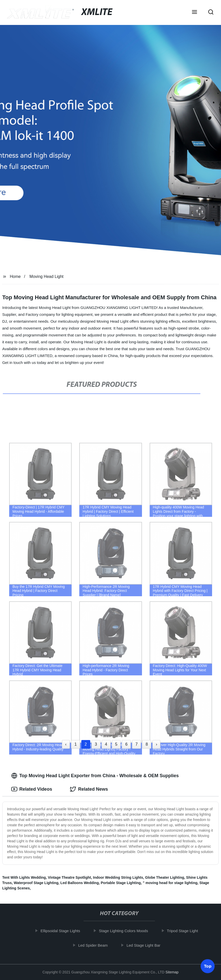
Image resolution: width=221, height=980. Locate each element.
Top (208, 966)
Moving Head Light (47, 276)
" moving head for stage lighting (170, 883)
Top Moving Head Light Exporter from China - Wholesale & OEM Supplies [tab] (95, 776)
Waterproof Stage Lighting (36, 883)
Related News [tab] (89, 789)
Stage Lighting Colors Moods (126, 931)
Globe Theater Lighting (165, 877)
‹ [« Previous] (66, 744)
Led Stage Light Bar (145, 945)
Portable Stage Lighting (121, 883)
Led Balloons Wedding (80, 883)
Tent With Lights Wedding (24, 877)
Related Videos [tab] (32, 789)
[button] (194, 12)
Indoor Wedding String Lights (118, 877)
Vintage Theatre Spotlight (69, 877)
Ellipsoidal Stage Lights (62, 931)
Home (15, 276)
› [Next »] (156, 744)
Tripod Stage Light (184, 931)
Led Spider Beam (95, 945)
